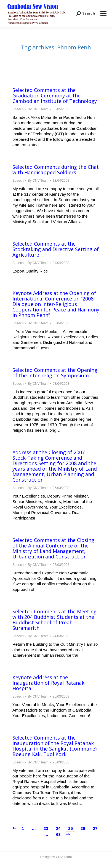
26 (83, 828)
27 (95, 828)
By (38, 109)
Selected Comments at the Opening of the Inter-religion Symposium (55, 373)
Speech (18, 109)
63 (58, 834)
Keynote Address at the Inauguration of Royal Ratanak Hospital (48, 683)
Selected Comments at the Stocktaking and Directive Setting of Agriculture (56, 249)
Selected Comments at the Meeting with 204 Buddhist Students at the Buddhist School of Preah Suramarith (54, 620)
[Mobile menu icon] (103, 13)
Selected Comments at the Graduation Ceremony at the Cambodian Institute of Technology (55, 95)
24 (58, 828)
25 (70, 828)
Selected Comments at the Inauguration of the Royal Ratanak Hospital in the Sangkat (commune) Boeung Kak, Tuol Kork (54, 746)
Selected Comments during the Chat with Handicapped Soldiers (56, 170)
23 (46, 828)
